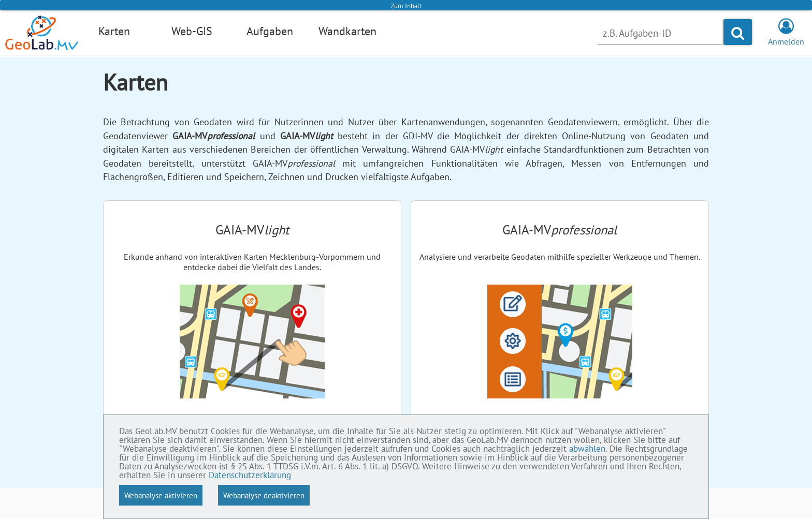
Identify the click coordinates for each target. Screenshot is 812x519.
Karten (114, 31)
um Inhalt (406, 6)
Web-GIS (192, 31)
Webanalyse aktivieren (161, 495)
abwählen (587, 449)
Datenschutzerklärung (250, 475)
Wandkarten (347, 31)
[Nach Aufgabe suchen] (660, 33)
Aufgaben (270, 31)
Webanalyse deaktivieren (264, 495)
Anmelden (786, 36)
